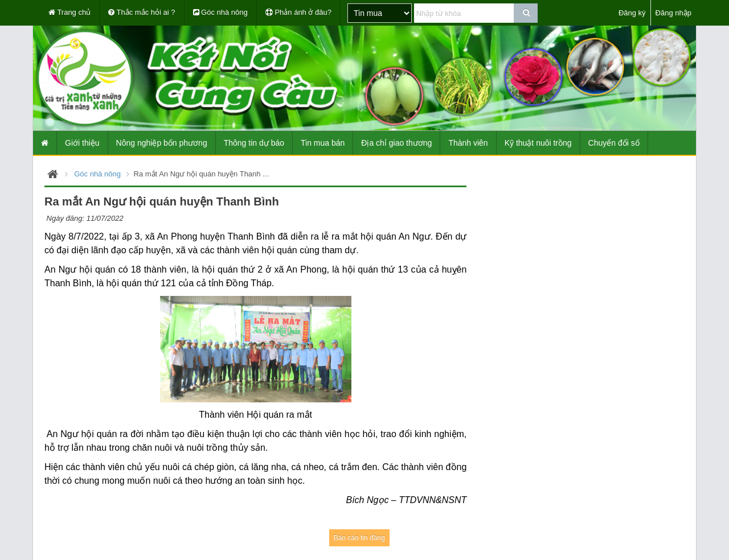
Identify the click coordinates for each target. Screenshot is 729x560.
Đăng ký (632, 13)
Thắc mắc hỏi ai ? (142, 12)
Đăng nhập (673, 13)
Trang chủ (69, 12)
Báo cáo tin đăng (359, 538)
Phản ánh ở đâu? (298, 12)
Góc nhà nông (220, 12)
